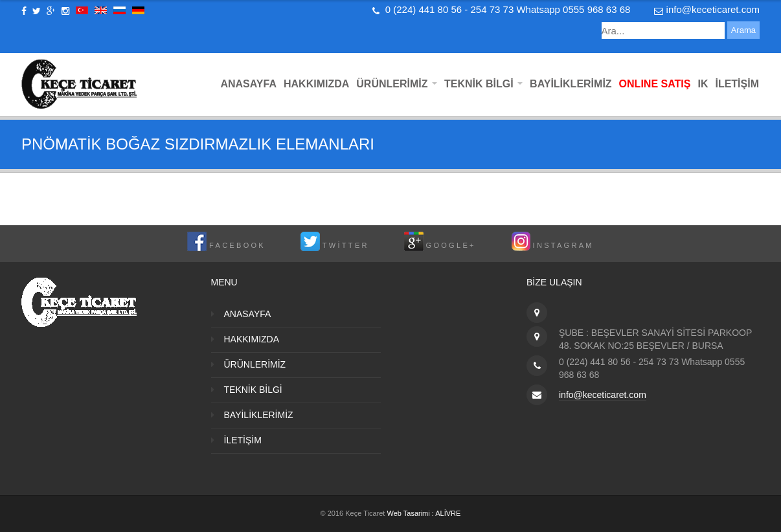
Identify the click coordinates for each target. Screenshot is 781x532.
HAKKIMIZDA (316, 84)
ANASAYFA (248, 84)
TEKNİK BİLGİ (483, 84)
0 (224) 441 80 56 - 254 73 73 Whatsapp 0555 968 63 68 (508, 9)
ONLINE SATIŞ (655, 84)
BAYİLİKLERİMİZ (571, 84)
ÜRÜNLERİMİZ (397, 84)
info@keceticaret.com (713, 9)
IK (703, 84)
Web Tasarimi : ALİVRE (424, 513)
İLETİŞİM (737, 84)
